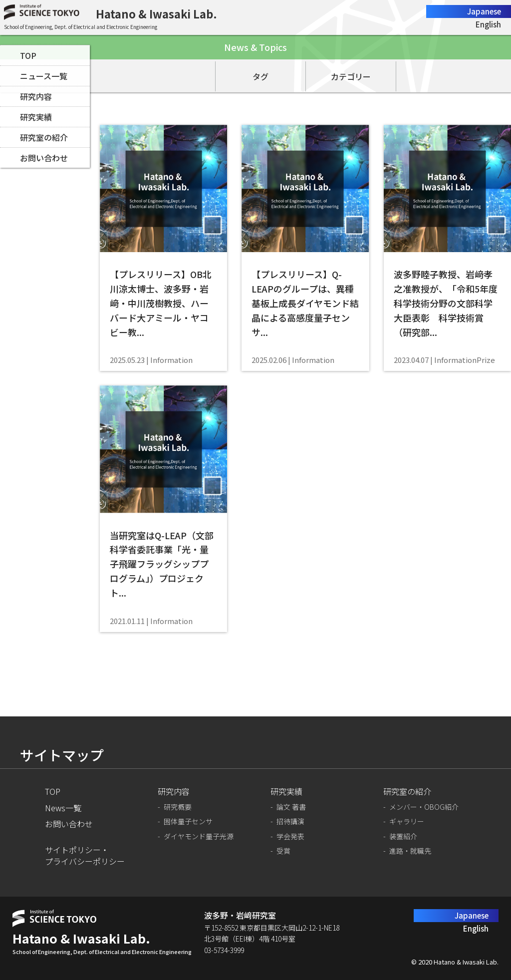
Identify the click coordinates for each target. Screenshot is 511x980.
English (488, 24)
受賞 (283, 851)
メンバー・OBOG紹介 (424, 807)
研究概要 (178, 807)
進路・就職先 (410, 851)
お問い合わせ (44, 158)
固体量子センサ (188, 821)
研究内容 (36, 96)
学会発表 (290, 836)
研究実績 (36, 117)
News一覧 (63, 808)
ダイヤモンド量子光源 (199, 836)
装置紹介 (403, 836)
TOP (28, 55)
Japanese (484, 11)
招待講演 (290, 821)
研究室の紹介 (44, 137)
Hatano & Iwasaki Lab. (156, 13)
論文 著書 (291, 807)
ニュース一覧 (44, 76)
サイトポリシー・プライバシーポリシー (85, 855)
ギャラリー (407, 821)
